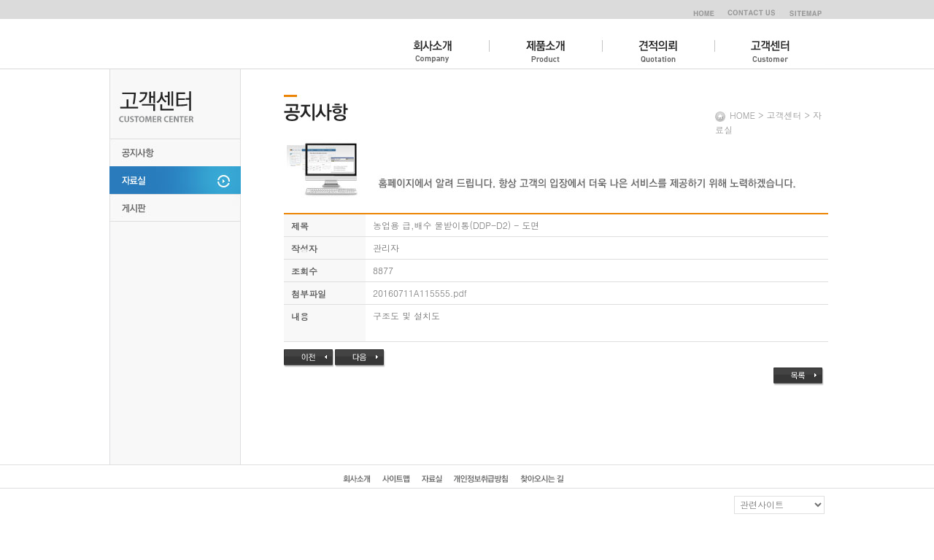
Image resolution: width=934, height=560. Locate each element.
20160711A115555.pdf (420, 293)
